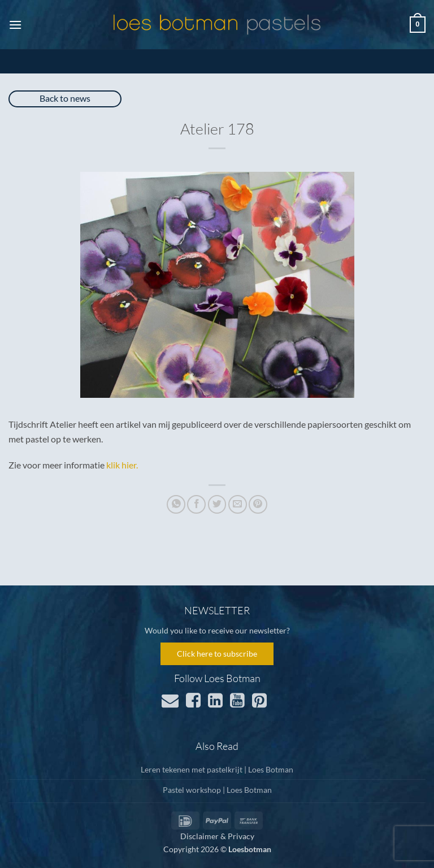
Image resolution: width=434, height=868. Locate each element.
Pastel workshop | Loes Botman (217, 790)
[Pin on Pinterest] (258, 504)
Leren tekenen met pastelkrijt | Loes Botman (217, 769)
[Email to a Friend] (238, 504)
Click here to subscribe (217, 654)
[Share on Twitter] (217, 504)
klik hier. (122, 465)
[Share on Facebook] (196, 504)
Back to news (65, 98)
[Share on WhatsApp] (176, 504)
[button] (15, 25)
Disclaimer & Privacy (217, 836)
